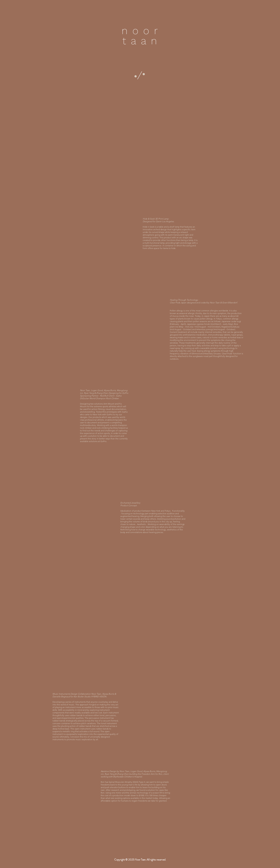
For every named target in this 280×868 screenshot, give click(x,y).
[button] (140, 75)
